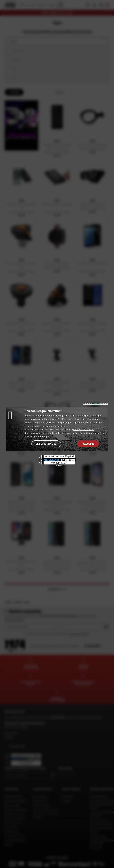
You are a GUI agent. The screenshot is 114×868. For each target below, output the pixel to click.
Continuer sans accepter (96, 403)
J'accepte (88, 444)
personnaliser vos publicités (79, 433)
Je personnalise (46, 444)
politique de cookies (84, 429)
